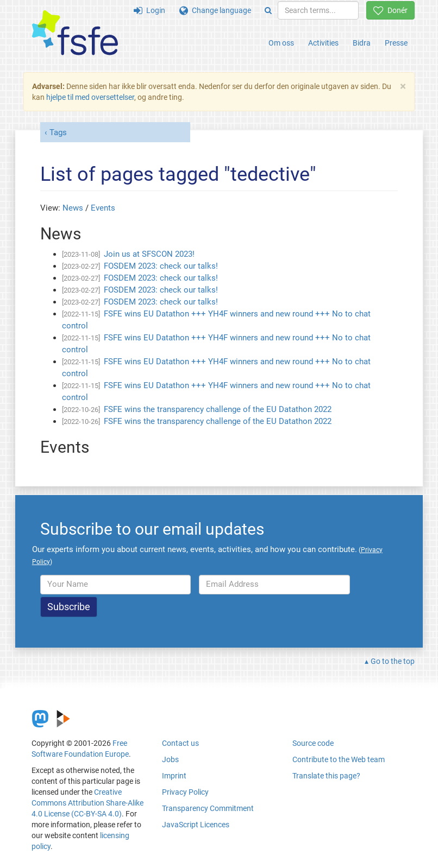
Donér (390, 10)
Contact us (180, 743)
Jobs (170, 759)
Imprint (174, 776)
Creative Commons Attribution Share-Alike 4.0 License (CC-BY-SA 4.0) (87, 803)
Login (149, 10)
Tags (58, 132)
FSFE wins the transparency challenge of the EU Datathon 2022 (218, 409)
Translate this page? (326, 776)
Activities (323, 43)
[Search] (268, 10)
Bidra (362, 43)
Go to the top (393, 661)
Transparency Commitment (208, 808)
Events (103, 208)
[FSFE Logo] (75, 33)
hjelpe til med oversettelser (90, 97)
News (73, 208)
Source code (313, 743)
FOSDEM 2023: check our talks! (161, 266)
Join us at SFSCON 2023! (149, 254)
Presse (396, 43)
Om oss (281, 43)
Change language (215, 10)
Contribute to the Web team (339, 759)
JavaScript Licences (196, 825)
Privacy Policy (185, 792)
